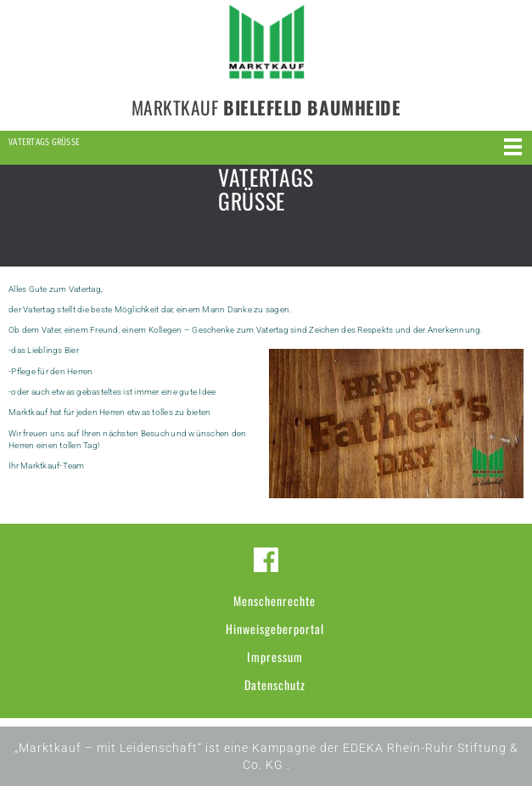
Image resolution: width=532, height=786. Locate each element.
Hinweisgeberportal (275, 629)
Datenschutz (275, 685)
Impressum (275, 657)
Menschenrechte (274, 601)
